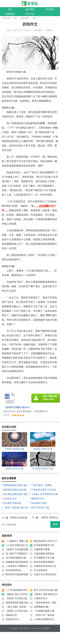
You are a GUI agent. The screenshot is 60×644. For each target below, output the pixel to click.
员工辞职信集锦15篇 (16, 558)
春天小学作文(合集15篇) (46, 590)
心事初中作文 (41, 598)
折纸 (34, 18)
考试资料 (50, 9)
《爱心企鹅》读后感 (16, 607)
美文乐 (27, 628)
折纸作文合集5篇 (19, 518)
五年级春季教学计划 (44, 545)
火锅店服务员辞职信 (44, 554)
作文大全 (30, 14)
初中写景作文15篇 (40, 508)
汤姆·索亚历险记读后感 (15, 490)
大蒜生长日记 (10, 499)
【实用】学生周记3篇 (16, 598)
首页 (10, 9)
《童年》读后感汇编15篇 (15, 508)
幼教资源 (10, 14)
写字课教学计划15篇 (44, 558)
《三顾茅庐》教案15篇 (17, 541)
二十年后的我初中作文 (17, 590)
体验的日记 (11, 615)
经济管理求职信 (14, 570)
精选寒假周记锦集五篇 (17, 603)
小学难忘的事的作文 (44, 619)
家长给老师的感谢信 (44, 562)
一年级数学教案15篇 (44, 611)
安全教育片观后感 (12, 503)
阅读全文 (39, 30)
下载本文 (49, 30)
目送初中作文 (12, 619)
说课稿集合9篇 (41, 607)
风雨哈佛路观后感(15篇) (15, 485)
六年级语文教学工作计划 (44, 490)
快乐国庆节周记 (39, 503)
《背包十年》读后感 (44, 615)
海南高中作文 (38, 499)
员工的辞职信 (41, 570)
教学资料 (30, 9)
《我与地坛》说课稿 (41, 485)
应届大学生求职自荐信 (45, 574)
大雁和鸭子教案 (42, 549)
